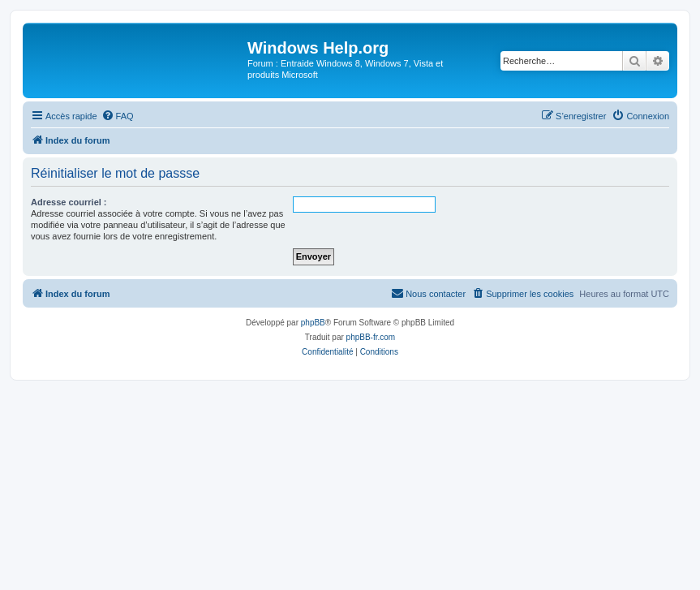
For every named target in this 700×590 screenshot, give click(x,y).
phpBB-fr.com (371, 337)
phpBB (313, 323)
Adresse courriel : (69, 202)
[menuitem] (118, 116)
